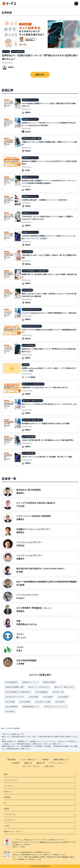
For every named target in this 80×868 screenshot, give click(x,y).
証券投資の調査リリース (31, 707)
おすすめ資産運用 (11, 707)
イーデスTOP (7, 728)
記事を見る (40, 75)
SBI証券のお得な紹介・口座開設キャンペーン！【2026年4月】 (45, 200)
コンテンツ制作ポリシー (29, 760)
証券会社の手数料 (49, 682)
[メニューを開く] (76, 4)
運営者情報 (11, 760)
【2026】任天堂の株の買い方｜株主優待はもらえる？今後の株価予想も (48, 440)
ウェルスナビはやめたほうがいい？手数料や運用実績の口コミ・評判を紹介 (49, 313)
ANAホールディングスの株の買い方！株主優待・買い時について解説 (47, 457)
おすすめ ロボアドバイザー (15, 697)
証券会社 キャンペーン (30, 682)
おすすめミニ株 (58, 692)
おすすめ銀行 (10, 712)
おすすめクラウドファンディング (56, 707)
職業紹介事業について (61, 760)
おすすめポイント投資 (43, 702)
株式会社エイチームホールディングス (52, 842)
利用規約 (46, 760)
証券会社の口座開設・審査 (14, 687)
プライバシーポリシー (57, 763)
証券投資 (17, 728)
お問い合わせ (50, 766)
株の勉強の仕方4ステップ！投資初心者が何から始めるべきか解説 (46, 423)
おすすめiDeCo (63, 697)
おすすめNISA (48, 697)
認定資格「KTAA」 (68, 857)
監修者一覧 (28, 763)
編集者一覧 (41, 763)
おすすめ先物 (10, 702)
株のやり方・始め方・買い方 (65, 687)
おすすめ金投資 (25, 702)
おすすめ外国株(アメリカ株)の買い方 (18, 692)
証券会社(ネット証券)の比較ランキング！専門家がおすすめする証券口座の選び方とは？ (40, 57)
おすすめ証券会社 (11, 682)
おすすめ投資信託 (42, 692)
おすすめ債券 (34, 697)
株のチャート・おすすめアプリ (39, 687)
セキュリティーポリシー (31, 766)
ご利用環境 (15, 763)
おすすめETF (60, 702)
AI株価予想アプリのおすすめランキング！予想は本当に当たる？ (45, 388)
